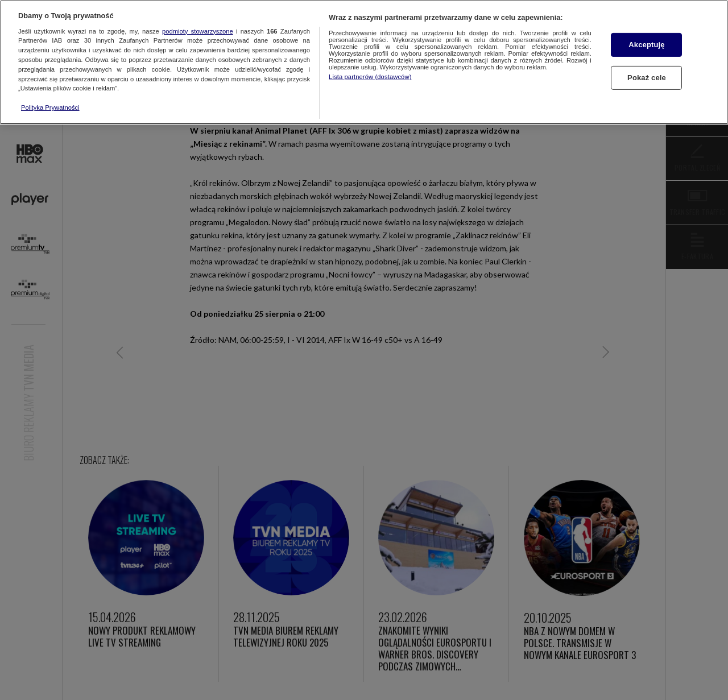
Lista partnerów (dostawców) (370, 77)
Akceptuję (646, 45)
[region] (364, 62)
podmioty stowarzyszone (198, 31)
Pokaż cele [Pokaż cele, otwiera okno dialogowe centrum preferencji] (647, 78)
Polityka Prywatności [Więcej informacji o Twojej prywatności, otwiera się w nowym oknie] (50, 107)
